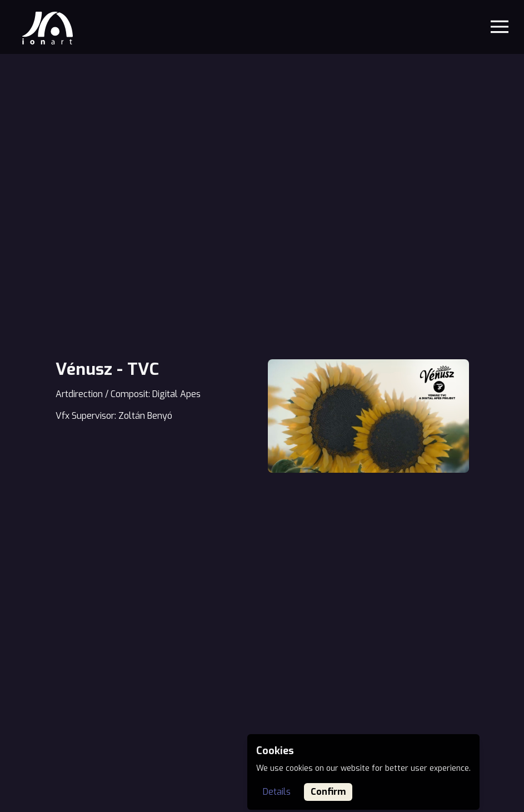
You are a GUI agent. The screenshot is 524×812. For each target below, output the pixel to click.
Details (277, 792)
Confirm (328, 792)
